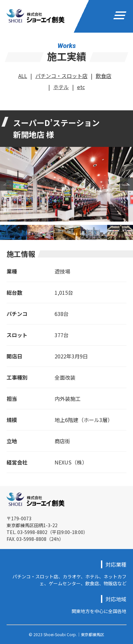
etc (81, 87)
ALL (23, 76)
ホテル (61, 87)
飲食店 (104, 76)
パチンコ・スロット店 (61, 76)
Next (126, 184)
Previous (7, 184)
